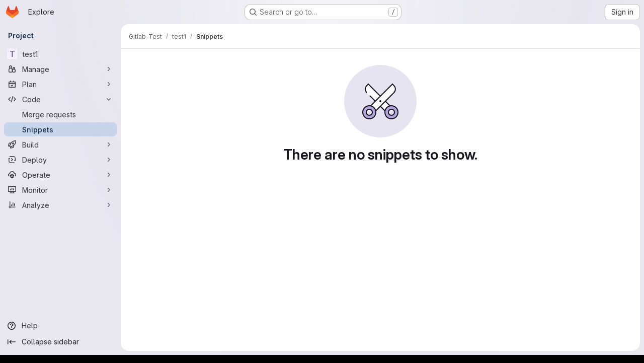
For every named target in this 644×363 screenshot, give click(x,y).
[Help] (60, 326)
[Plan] (60, 84)
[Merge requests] (60, 114)
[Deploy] (60, 160)
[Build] (60, 144)
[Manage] (60, 69)
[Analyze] (60, 205)
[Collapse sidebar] (60, 342)
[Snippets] (60, 129)
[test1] (60, 54)
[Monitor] (60, 190)
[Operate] (60, 175)
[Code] (60, 99)
